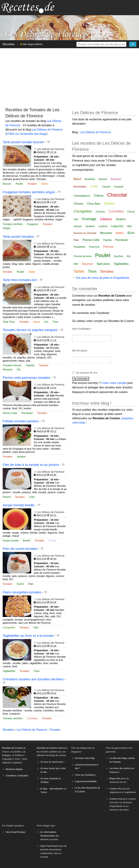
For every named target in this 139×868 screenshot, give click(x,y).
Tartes (45, 184)
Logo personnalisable (86, 781)
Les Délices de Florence (47, 130)
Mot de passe (80, 351)
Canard (106, 187)
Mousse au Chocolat (85, 233)
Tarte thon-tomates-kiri (20, 280)
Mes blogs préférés (31, 44)
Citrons (109, 203)
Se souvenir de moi (87, 373)
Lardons (103, 226)
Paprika (30, 365)
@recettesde (56, 789)
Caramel (119, 187)
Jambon (21, 457)
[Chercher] (133, 44)
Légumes (117, 226)
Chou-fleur (94, 204)
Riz (19, 369)
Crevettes (32, 718)
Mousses (106, 233)
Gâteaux (106, 219)
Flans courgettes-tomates (22, 592)
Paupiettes (79, 247)
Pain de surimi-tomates (20, 549)
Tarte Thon (9, 322)
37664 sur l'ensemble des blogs (26, 134)
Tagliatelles (9, 671)
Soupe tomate (11, 541)
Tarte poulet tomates (18, 237)
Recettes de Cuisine (12, 748)
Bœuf (77, 179)
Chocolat (117, 195)
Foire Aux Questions (85, 775)
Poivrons (94, 247)
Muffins (120, 233)
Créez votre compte (114, 383)
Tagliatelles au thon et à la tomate (28, 636)
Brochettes (80, 187)
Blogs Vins (115, 778)
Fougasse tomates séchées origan (29, 192)
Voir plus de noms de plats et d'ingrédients (102, 278)
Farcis (131, 212)
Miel (130, 226)
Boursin (7, 184)
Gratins (121, 219)
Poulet (19, 184)
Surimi (20, 584)
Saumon (87, 264)
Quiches (118, 256)
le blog (44, 789)
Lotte (32, 497)
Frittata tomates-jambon (21, 421)
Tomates (32, 184)
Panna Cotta (10, 413)
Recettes (9, 44)
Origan (7, 228)
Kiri (46, 322)
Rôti (76, 264)
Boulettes (90, 179)
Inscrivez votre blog (85, 758)
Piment (7, 497)
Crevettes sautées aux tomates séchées (33, 679)
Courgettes (9, 627)
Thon (55, 322)
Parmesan (27, 413)
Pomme (108, 247)
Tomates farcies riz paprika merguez (30, 330)
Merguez (8, 369)
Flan (36, 627)
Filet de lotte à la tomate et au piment (31, 465)
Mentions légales (14, 769)
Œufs (131, 233)
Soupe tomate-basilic (19, 505)
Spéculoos (103, 264)
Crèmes (100, 212)
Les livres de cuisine (120, 768)
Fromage (89, 219)
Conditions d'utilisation (17, 776)
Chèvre (99, 196)
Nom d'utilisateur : (82, 329)
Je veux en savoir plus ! (52, 762)
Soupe (52, 541)
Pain (31, 584)
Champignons (82, 196)
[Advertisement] (69, 76)
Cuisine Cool (116, 799)
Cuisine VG (115, 789)
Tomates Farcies (12, 365)
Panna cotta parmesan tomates (26, 378)
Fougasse (33, 224)
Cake (94, 186)
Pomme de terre (83, 256)
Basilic (27, 541)
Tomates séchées (13, 224)
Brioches (116, 179)
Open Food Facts (49, 846)
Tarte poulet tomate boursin (23, 142)
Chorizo (78, 204)
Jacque (78, 226)
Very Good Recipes (16, 832)
